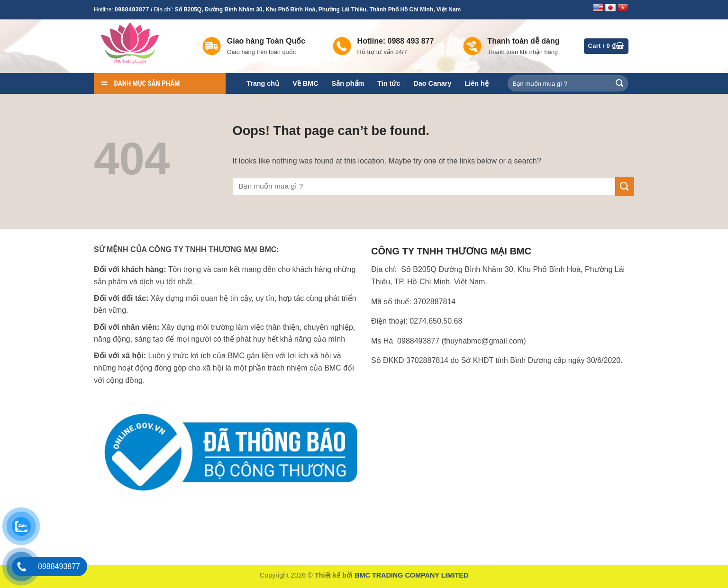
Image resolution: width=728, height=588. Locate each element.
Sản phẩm (348, 83)
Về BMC (305, 83)
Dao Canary (432, 83)
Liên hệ (476, 83)
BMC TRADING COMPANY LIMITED (411, 575)
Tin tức (389, 83)
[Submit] (619, 83)
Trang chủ (263, 83)
